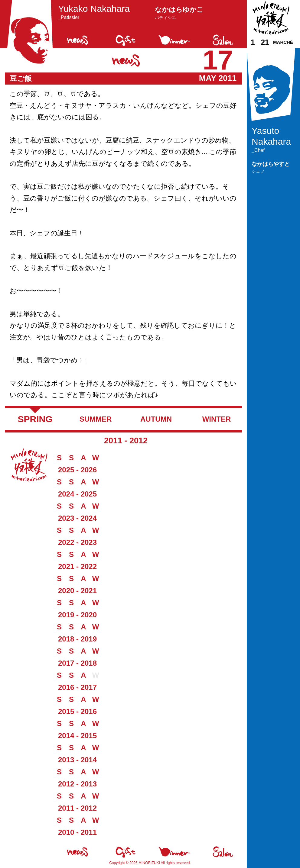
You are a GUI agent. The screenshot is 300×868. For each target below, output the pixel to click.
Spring (35, 419)
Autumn (156, 419)
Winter (217, 419)
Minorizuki (149, 863)
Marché (283, 42)
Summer (96, 419)
